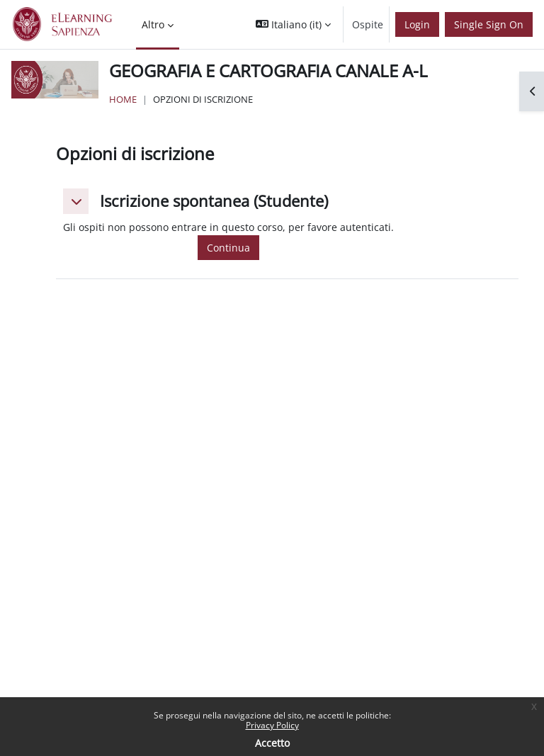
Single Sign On (489, 24)
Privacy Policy (272, 725)
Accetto (272, 743)
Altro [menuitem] (153, 24)
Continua (228, 248)
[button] (293, 24)
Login (417, 24)
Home (123, 99)
